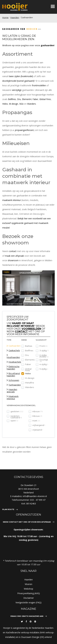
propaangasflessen (24, 130)
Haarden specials (12, 391)
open (14, 420)
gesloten (17, 411)
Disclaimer (29, 598)
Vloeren (28, 584)
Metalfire (30, 382)
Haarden (15, 17)
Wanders (32, 104)
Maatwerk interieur (13, 397)
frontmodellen (39, 85)
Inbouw (37, 416)
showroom (13, 260)
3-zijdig (44, 350)
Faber (35, 99)
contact (13, 251)
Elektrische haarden (13, 368)
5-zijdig (44, 369)
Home (5, 17)
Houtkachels (15, 362)
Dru (19, 99)
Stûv (21, 104)
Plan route (8, 509)
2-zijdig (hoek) (44, 356)
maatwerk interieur (12, 200)
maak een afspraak (14, 256)
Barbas (29, 346)
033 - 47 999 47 (38, 500)
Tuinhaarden (15, 385)
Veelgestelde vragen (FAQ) (28, 602)
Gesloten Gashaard (16, 417)
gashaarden (47, 45)
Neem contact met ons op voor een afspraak (27, 522)
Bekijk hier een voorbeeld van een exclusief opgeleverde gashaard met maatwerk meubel (27, 223)
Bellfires (12, 99)
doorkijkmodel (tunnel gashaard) (18, 81)
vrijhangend (39, 425)
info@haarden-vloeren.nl (35, 496)
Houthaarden (13, 357)
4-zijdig (44, 364)
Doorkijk (44, 360)
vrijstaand (38, 430)
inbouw (38, 411)
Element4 (27, 99)
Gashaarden (15, 346)
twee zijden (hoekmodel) (21, 76)
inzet (36, 420)
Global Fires (45, 99)
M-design (14, 104)
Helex (5, 104)
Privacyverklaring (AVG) (29, 593)
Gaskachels (14, 350)
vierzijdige (17, 90)
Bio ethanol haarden (13, 374)
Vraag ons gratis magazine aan (27, 616)
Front (43, 346)
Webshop (28, 589)
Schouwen (14, 380)
